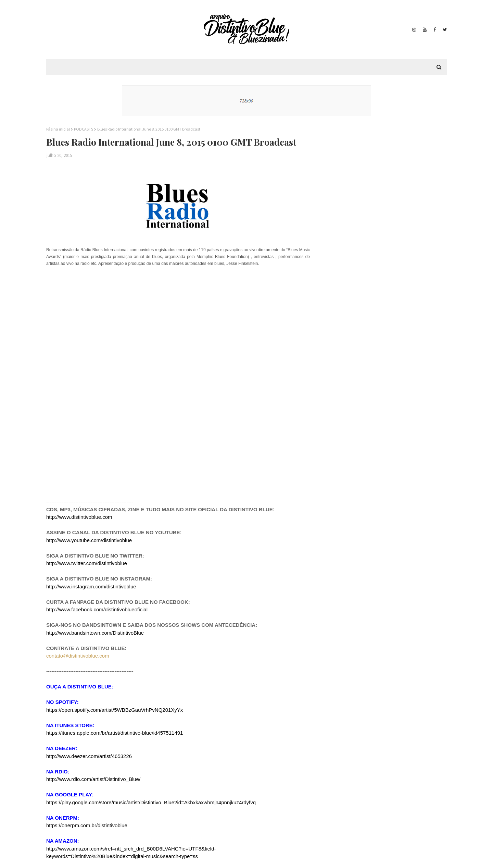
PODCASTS (84, 129)
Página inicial (58, 129)
